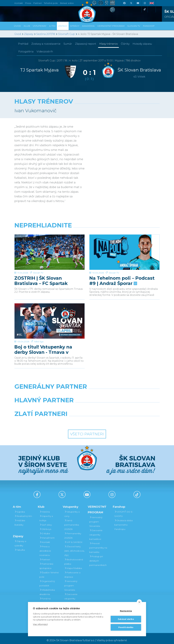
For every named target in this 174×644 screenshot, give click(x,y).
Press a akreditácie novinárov (45, 547)
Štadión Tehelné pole (49, 571)
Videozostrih (45, 52)
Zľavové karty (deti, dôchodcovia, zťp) (74, 547)
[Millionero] (112, 404)
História (45, 508)
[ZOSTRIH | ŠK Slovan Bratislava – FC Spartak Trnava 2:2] (50, 246)
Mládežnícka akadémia (47, 588)
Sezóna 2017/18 (46, 34)
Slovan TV (38, 261)
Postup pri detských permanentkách (98, 557)
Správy (75, 26)
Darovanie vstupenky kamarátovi (71, 595)
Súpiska (20, 508)
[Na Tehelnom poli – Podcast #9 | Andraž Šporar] (124, 246)
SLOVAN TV (134, 26)
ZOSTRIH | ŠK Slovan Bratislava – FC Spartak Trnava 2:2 (41, 269)
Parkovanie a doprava (72, 571)
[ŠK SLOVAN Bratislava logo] (87, 12)
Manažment (47, 534)
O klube (45, 530)
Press (28, 3)
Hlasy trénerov (108, 44)
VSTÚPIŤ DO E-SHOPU (124, 510)
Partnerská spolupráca (46, 562)
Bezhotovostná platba (74, 558)
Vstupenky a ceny (72, 510)
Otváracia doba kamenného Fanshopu (123, 521)
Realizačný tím (23, 512)
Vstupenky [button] (40, 26)
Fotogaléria (26, 52)
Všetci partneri (87, 430)
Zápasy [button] (63, 26)
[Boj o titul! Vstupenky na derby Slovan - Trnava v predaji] (50, 313)
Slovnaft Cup (66, 34)
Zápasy (29, 34)
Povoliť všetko (126, 627)
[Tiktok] (145, 9)
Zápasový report (86, 44)
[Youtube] (138, 3)
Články (125, 44)
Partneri (45, 556)
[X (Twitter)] (131, 3)
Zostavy (46, 44)
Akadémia (88, 26)
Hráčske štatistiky (20, 519)
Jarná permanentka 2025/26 (72, 521)
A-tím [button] (52, 26)
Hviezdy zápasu (142, 44)
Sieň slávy (46, 521)
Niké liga (39, 328)
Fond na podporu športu (48, 597)
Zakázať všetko (126, 619)
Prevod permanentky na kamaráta (98, 544)
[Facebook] (124, 3)
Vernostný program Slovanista (71, 582)
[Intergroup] (68, 418)
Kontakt (45, 538)
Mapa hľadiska (73, 564)
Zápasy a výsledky (20, 540)
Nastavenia (126, 611)
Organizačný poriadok (47, 580)
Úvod (17, 26)
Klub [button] (27, 26)
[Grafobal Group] (106, 418)
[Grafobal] (62, 404)
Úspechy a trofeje (46, 514)
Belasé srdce (67, 3)
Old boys (45, 525)
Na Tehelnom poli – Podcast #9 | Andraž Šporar (122, 269)
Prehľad (23, 44)
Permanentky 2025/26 (73, 532)
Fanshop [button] (149, 26)
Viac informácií (40, 624)
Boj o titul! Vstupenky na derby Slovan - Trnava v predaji (43, 336)
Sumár (68, 44)
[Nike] (87, 391)
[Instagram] (145, 3)
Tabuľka (20, 546)
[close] (139, 602)
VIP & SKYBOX (73, 538)
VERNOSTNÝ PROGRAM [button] (111, 26)
